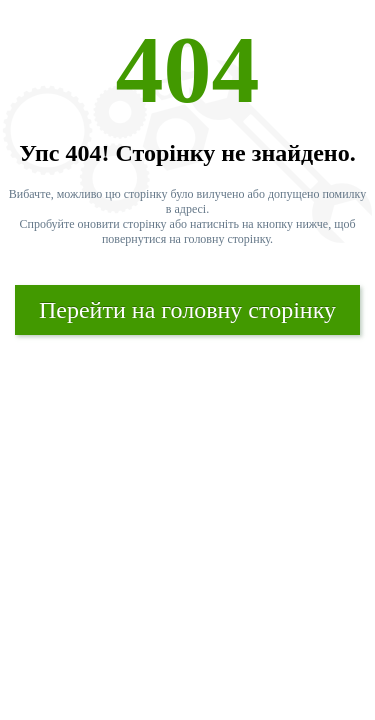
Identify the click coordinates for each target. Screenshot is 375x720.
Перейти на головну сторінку (187, 310)
